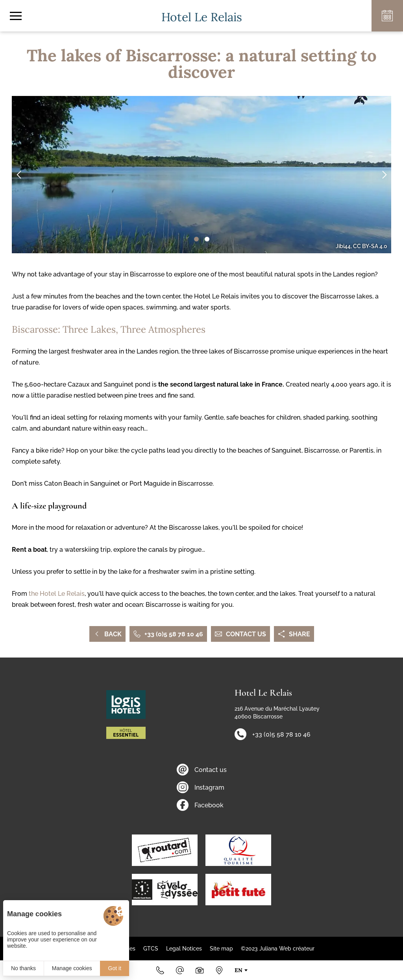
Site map (221, 949)
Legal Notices (184, 949)
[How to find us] (219, 970)
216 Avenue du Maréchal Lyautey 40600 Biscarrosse (277, 713)
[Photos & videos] (200, 970)
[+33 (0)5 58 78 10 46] (160, 970)
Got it (115, 968)
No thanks (23, 968)
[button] (196, 239)
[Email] (180, 970)
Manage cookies (72, 968)
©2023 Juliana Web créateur (278, 949)
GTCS (151, 949)
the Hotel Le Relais (56, 594)
